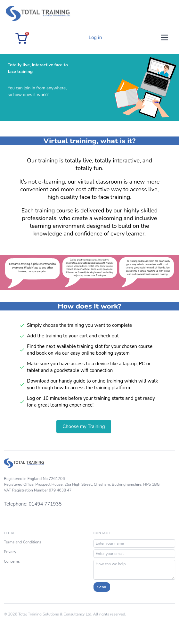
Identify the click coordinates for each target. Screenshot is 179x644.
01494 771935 (45, 504)
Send (102, 587)
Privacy (10, 552)
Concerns (12, 561)
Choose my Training (84, 426)
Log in (95, 37)
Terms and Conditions (23, 542)
